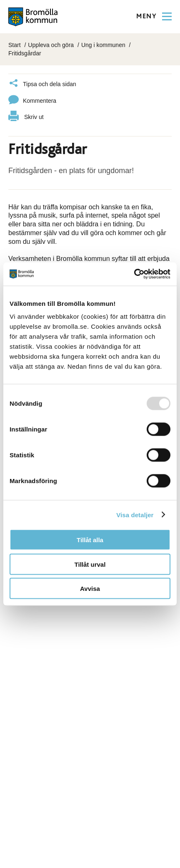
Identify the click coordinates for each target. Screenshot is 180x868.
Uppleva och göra (51, 45)
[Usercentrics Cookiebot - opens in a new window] (134, 274)
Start (15, 45)
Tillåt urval (90, 564)
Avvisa (90, 589)
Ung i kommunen (103, 45)
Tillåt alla (90, 540)
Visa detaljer (135, 515)
